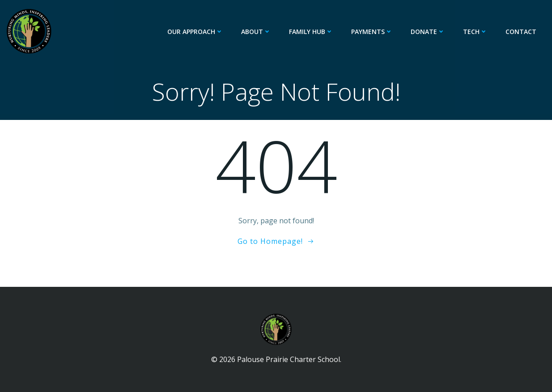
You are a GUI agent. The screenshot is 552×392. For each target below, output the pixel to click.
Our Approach (195, 32)
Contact (521, 32)
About (256, 32)
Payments (372, 32)
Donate (428, 32)
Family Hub (311, 32)
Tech (475, 32)
